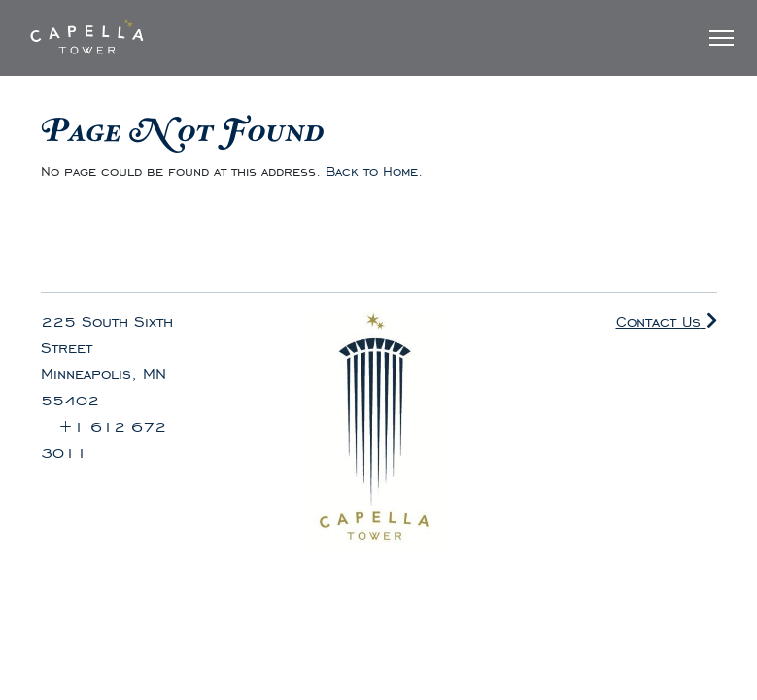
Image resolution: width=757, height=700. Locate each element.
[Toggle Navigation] (722, 38)
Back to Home (372, 172)
